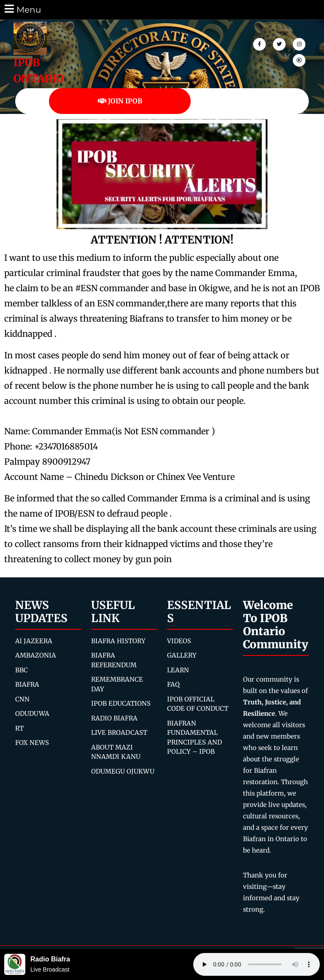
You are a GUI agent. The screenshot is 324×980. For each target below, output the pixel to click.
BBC (22, 670)
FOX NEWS (32, 743)
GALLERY (182, 655)
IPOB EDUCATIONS (121, 703)
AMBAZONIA (36, 655)
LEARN (178, 670)
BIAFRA (27, 684)
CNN (22, 699)
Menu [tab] (22, 9)
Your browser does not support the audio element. (256, 964)
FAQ (173, 684)
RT (19, 728)
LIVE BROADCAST (119, 732)
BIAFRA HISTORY (118, 641)
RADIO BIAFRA (114, 718)
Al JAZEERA (34, 641)
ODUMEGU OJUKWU (123, 771)
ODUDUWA (32, 713)
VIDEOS (179, 641)
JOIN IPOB (120, 101)
